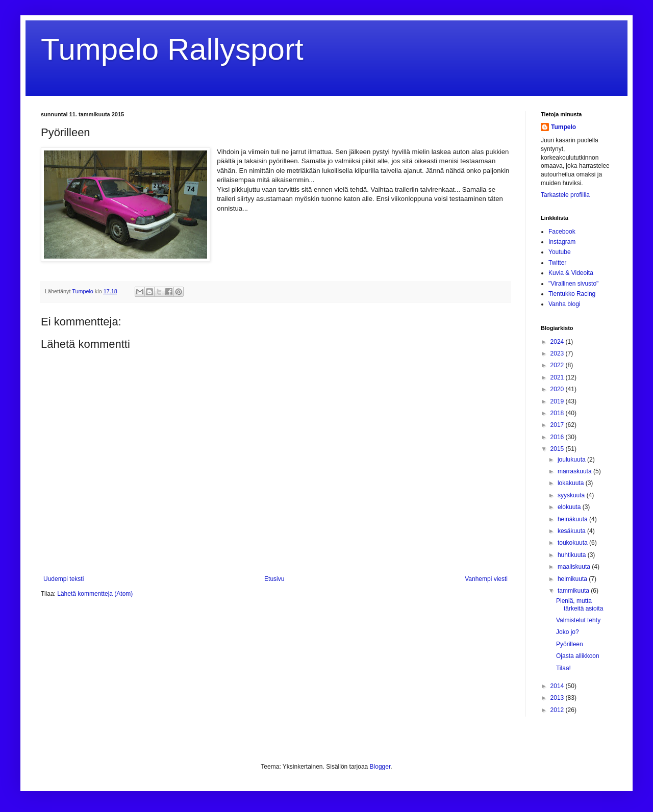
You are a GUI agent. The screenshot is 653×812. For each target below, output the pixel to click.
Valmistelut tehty (578, 620)
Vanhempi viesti (486, 579)
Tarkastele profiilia (565, 195)
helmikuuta (573, 579)
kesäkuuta (572, 531)
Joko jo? (568, 632)
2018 (558, 413)
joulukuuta (572, 460)
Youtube (560, 252)
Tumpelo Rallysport (172, 49)
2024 (558, 342)
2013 (558, 698)
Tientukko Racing (572, 294)
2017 (558, 425)
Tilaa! (563, 668)
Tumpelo (83, 291)
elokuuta (570, 507)
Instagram (562, 242)
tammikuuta (574, 591)
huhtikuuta (573, 555)
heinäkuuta (573, 519)
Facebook (562, 232)
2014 (558, 686)
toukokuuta (573, 543)
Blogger (380, 767)
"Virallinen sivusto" (573, 284)
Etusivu (274, 579)
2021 (558, 377)
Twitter (557, 263)
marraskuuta (575, 471)
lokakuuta (572, 483)
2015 (558, 449)
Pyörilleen (570, 644)
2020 (558, 389)
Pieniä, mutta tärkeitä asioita (580, 604)
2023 (558, 353)
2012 (558, 710)
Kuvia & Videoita (571, 273)
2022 (558, 365)
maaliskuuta (575, 567)
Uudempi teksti (64, 579)
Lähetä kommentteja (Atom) (95, 594)
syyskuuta (572, 495)
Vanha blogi (564, 304)
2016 (558, 437)
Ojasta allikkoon (578, 656)
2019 (558, 401)
